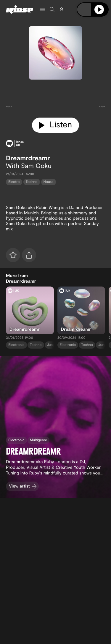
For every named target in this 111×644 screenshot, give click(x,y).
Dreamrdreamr (28, 158)
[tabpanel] (55, 97)
